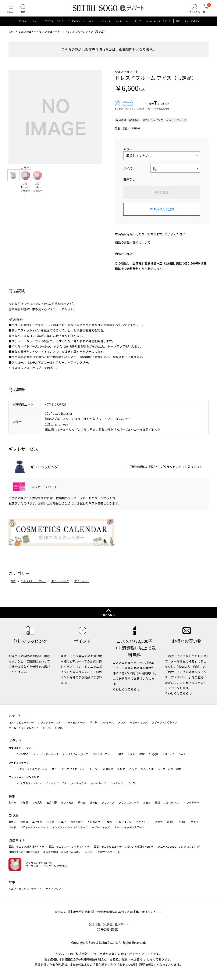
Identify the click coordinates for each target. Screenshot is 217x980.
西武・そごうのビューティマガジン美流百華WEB (122, 846)
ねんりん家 (147, 769)
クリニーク (168, 754)
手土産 (50, 822)
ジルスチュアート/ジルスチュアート (39, 37)
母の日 (82, 802)
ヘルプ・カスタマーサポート (25, 889)
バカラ (131, 783)
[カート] (205, 11)
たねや (121, 769)
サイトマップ (53, 889)
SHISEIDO (23, 754)
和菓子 (62, 822)
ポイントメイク (60, 586)
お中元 (47, 728)
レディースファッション (34, 827)
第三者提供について (149, 912)
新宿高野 (108, 769)
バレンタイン (172, 802)
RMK (142, 754)
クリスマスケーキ (129, 802)
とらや (133, 769)
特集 (12, 796)
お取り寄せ (77, 822)
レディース (105, 26)
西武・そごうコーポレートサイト (68, 846)
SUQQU (153, 754)
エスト (131, 754)
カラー (128, 154)
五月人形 (52, 802)
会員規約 (60, 912)
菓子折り (37, 822)
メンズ (118, 26)
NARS (120, 754)
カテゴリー (17, 716)
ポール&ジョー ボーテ (76, 754)
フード (12, 827)
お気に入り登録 (164, 214)
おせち (147, 802)
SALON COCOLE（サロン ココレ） (177, 846)
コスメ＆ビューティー (28, 26)
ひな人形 (37, 802)
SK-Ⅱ (182, 754)
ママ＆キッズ (99, 783)
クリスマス (108, 802)
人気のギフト (95, 822)
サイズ (128, 173)
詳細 (163, 109)
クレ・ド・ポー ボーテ (46, 754)
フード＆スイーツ (76, 26)
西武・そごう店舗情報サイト (25, 846)
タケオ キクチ (79, 783)
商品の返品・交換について (133, 247)
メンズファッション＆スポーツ (70, 827)
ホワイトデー (191, 802)
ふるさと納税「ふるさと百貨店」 (62, 852)
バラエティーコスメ (49, 722)
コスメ (195, 822)
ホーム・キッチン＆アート (158, 26)
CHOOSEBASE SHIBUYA (22, 852)
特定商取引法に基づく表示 (115, 912)
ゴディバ (94, 769)
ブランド (15, 740)
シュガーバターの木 (169, 769)
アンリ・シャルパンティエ (32, 769)
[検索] (25, 11)
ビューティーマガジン (189, 26)
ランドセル (67, 802)
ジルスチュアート (127, 77)
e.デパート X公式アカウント (102, 852)
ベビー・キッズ (134, 26)
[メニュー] (12, 11)
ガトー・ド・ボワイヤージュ (68, 769)
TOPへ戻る (108, 615)
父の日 (94, 802)
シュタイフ (117, 783)
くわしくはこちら (125, 689)
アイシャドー (82, 586)
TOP (11, 37)
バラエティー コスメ (53, 26)
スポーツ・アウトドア (165, 722)
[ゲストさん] (192, 11)
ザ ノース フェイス (56, 783)
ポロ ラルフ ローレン (29, 783)
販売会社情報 (82, 912)
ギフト (92, 26)
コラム (14, 815)
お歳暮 (59, 728)
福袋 (157, 802)
